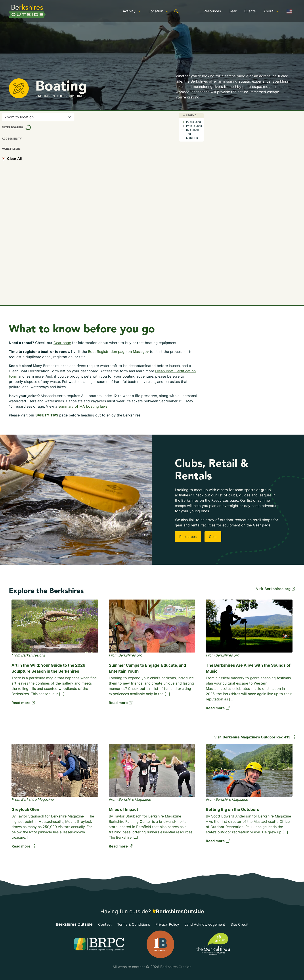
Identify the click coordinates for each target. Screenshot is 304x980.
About (271, 11)
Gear (233, 11)
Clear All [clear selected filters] (12, 159)
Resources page (225, 500)
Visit (276, 589)
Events (250, 11)
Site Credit (240, 924)
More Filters (11, 149)
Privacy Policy (167, 924)
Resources (212, 11)
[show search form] (176, 11)
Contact (105, 924)
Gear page (62, 343)
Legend (190, 115)
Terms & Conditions (134, 924)
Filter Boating (21, 127)
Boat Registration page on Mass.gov (118, 352)
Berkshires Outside (74, 924)
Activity (132, 11)
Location (159, 11)
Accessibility (12, 139)
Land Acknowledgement (205, 924)
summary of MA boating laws (83, 406)
